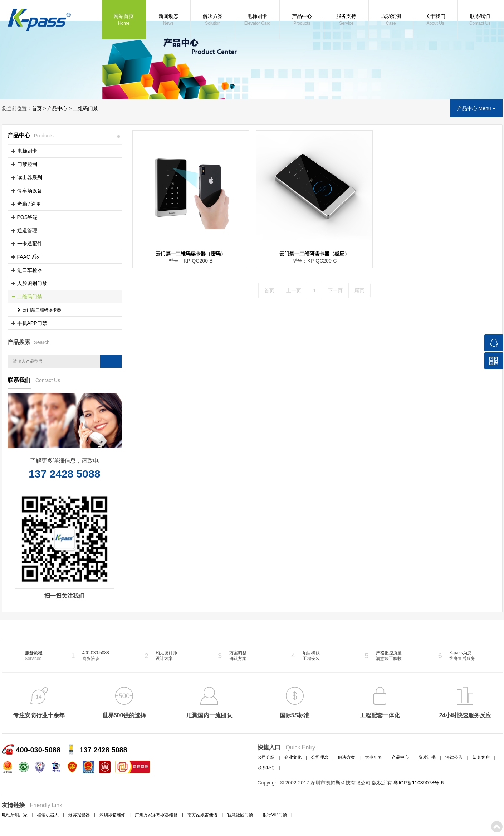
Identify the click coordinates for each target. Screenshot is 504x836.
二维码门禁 (85, 108)
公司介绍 (266, 757)
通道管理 (27, 230)
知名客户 (481, 757)
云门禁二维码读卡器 (39, 310)
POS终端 (28, 217)
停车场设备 (30, 191)
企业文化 (293, 757)
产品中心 (302, 20)
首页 (37, 108)
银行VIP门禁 (275, 815)
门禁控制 (27, 164)
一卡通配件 (30, 244)
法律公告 (454, 757)
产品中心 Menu (476, 108)
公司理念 (320, 757)
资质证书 (427, 757)
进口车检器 (30, 270)
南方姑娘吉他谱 (202, 815)
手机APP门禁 (32, 323)
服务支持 (346, 20)
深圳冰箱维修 (112, 815)
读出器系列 (30, 177)
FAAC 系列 (29, 257)
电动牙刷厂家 (15, 815)
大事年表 (373, 757)
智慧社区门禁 (240, 815)
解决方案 (213, 20)
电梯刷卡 (257, 20)
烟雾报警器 (79, 815)
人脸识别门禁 (32, 283)
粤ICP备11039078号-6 (419, 783)
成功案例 (391, 20)
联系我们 (480, 20)
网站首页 (124, 20)
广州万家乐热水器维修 (156, 815)
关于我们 (435, 20)
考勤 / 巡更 (29, 204)
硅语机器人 (48, 815)
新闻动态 (168, 20)
